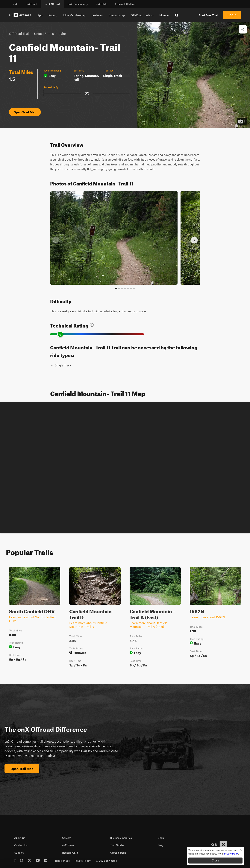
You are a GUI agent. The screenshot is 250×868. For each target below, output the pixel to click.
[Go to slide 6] (131, 288)
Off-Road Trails (20, 33)
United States (44, 33)
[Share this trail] (243, 29)
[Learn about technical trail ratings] (92, 325)
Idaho (62, 33)
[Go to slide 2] (119, 288)
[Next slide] (194, 240)
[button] (194, 75)
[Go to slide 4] (125, 288)
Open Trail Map (25, 112)
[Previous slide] (56, 240)
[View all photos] (134, 288)
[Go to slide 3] (122, 288)
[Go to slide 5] (128, 288)
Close (215, 860)
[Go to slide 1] (116, 288)
